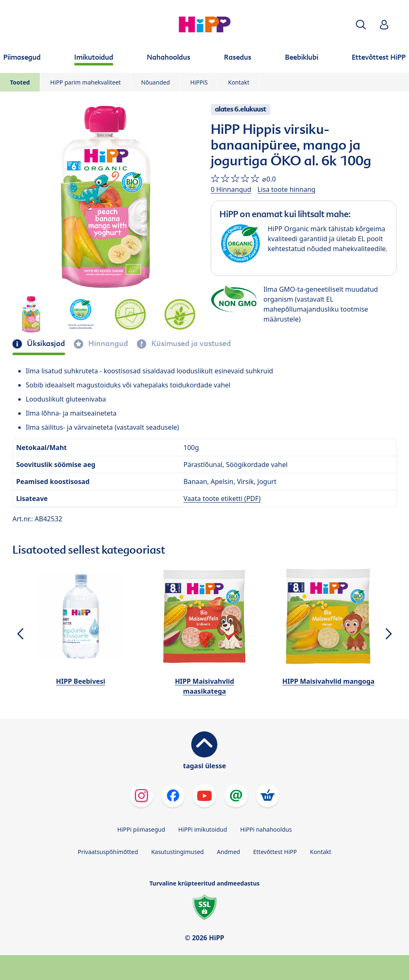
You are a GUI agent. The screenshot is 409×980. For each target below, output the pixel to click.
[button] (361, 25)
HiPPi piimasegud (141, 829)
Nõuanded (155, 82)
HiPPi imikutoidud (203, 829)
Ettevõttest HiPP (275, 852)
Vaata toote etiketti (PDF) (222, 498)
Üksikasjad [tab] (45, 344)
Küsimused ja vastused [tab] (190, 344)
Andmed (229, 852)
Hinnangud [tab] (107, 344)
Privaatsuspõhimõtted (108, 852)
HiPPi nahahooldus (266, 829)
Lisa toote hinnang (287, 189)
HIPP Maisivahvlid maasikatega (205, 686)
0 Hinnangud (231, 189)
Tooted (20, 82)
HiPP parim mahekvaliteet (85, 82)
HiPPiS (199, 82)
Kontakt (239, 82)
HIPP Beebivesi (81, 681)
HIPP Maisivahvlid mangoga (329, 681)
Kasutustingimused (177, 852)
